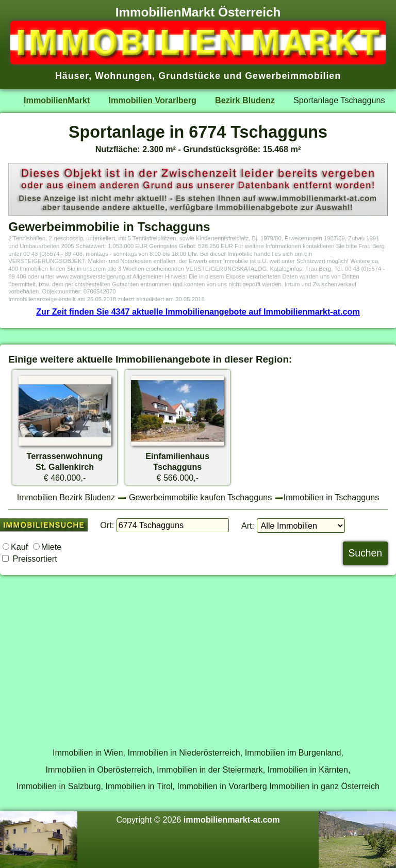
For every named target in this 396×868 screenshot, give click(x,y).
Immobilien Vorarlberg (153, 100)
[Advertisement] (198, 656)
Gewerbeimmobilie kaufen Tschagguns (200, 497)
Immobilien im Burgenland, (294, 752)
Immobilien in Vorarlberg (222, 786)
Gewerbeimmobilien (293, 76)
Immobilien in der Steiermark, (211, 769)
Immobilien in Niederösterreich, (185, 752)
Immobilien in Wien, (89, 752)
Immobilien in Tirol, (140, 786)
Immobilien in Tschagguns (332, 497)
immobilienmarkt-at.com (232, 820)
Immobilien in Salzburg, (60, 786)
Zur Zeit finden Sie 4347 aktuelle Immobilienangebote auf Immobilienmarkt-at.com (198, 312)
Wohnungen (123, 76)
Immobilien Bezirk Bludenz (66, 497)
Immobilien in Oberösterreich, (100, 769)
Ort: (107, 525)
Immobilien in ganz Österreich (324, 786)
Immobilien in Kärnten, (309, 769)
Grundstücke (189, 76)
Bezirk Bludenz (245, 100)
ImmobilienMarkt (57, 100)
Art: (248, 526)
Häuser (72, 76)
